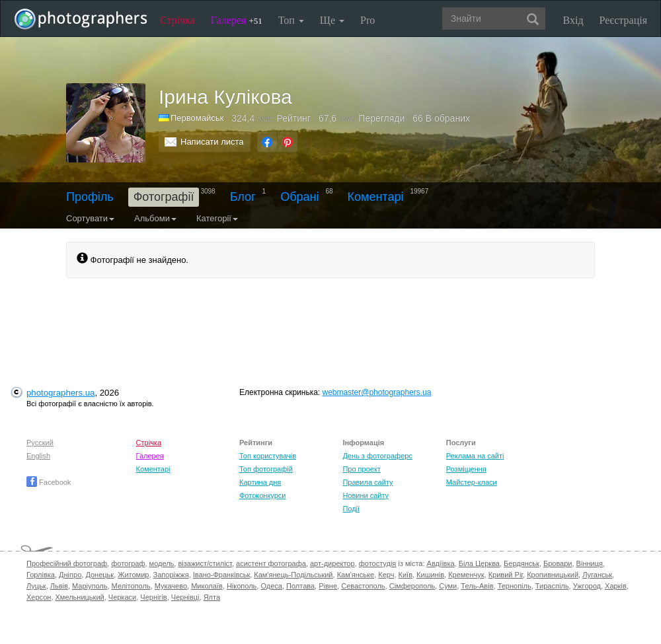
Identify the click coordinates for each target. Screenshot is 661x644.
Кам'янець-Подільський (293, 575)
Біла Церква (479, 563)
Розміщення (466, 469)
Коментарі (376, 197)
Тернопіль (515, 586)
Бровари (558, 563)
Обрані (299, 197)
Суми (448, 586)
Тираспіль (552, 586)
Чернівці (185, 597)
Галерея (237, 20)
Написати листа (212, 142)
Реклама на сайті (475, 456)
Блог (243, 197)
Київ (406, 575)
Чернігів (153, 597)
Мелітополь (131, 586)
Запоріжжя (171, 575)
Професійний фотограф (67, 563)
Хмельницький (80, 597)
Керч (386, 575)
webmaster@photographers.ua (377, 392)
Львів (59, 586)
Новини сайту (366, 495)
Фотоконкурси (262, 495)
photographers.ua (60, 393)
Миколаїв (207, 586)
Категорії (217, 218)
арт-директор (332, 563)
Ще (332, 20)
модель (162, 563)
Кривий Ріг (506, 575)
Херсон (39, 597)
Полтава (300, 586)
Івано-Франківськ (221, 575)
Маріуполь (90, 586)
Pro (368, 20)
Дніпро (70, 575)
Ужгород (587, 586)
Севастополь (363, 586)
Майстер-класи (472, 482)
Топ (291, 20)
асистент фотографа (271, 563)
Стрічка (177, 20)
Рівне (328, 586)
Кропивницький (553, 575)
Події (351, 509)
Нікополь (242, 586)
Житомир (133, 575)
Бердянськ (522, 563)
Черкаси (122, 597)
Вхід (573, 20)
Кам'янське (356, 575)
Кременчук (466, 575)
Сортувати (90, 218)
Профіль (90, 197)
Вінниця (590, 563)
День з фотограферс (377, 456)
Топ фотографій (266, 469)
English (38, 456)
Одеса (271, 586)
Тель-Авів (477, 586)
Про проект (361, 469)
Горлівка (41, 575)
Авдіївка (441, 563)
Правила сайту (368, 482)
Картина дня (260, 482)
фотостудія (378, 563)
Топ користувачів (268, 456)
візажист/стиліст (205, 563)
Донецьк (99, 575)
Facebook (49, 482)
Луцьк (36, 586)
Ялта (212, 597)
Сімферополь (412, 586)
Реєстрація (623, 20)
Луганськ (597, 575)
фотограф (128, 563)
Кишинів (430, 575)
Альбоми (155, 218)
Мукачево (171, 586)
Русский (40, 443)
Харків (616, 586)
